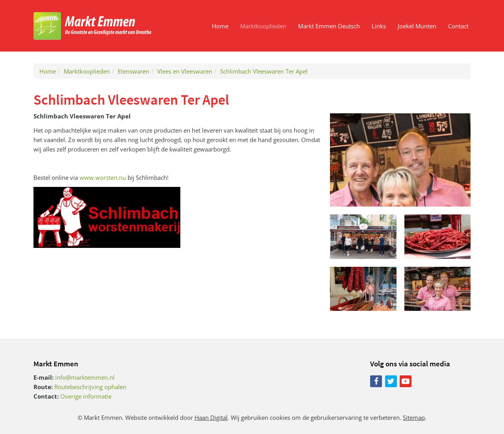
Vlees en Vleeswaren (185, 71)
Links (379, 26)
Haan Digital (211, 417)
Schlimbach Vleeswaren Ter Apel (264, 71)
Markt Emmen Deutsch (329, 26)
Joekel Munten (417, 26)
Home (220, 26)
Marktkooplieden (263, 26)
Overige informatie (86, 396)
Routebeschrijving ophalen (90, 387)
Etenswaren (133, 71)
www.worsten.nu (103, 177)
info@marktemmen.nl (85, 377)
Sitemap (414, 417)
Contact (458, 26)
